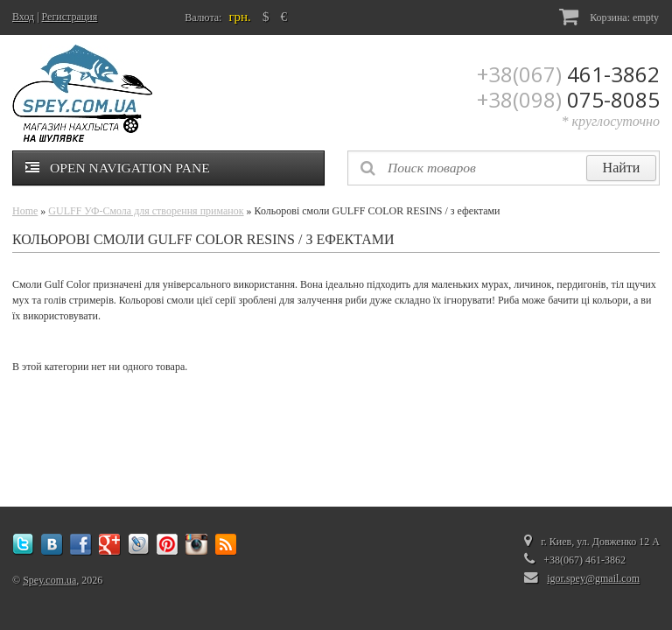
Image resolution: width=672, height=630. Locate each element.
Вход (23, 17)
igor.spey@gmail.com (593, 578)
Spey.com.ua (49, 580)
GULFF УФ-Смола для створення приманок (146, 211)
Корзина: (609, 16)
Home (25, 211)
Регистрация (70, 17)
